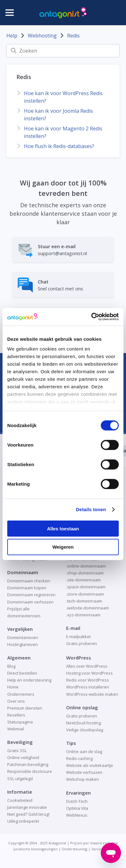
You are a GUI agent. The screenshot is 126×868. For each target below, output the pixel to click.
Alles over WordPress (87, 666)
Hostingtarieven (23, 644)
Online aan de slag (84, 751)
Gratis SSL (17, 751)
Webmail (16, 729)
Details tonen (91, 509)
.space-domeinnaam (86, 587)
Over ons (16, 701)
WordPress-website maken (92, 694)
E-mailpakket (78, 637)
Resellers (16, 715)
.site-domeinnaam (83, 580)
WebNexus (77, 815)
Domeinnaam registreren (31, 595)
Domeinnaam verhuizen (30, 602)
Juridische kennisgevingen (36, 849)
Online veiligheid (23, 757)
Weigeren (63, 547)
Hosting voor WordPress (89, 673)
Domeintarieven (23, 637)
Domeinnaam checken (29, 581)
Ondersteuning (74, 849)
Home (13, 687)
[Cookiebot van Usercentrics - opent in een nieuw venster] (91, 317)
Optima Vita (77, 808)
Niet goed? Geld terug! (28, 814)
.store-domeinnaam (85, 594)
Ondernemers (21, 694)
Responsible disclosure (30, 771)
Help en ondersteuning (29, 680)
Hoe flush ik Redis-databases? (59, 146)
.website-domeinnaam (88, 608)
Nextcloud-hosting (83, 723)
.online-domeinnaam (86, 566)
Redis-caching (79, 758)
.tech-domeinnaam (84, 601)
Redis (73, 36)
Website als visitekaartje (90, 765)
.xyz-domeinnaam (83, 615)
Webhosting (42, 36)
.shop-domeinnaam (85, 573)
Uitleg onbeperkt (23, 821)
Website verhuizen (84, 772)
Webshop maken (83, 779)
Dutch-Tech (77, 801)
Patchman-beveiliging (28, 764)
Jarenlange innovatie (27, 807)
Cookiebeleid (20, 800)
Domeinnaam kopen (27, 588)
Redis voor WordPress (88, 680)
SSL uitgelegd (20, 779)
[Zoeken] (63, 51)
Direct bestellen (22, 673)
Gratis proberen (82, 643)
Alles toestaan (63, 528)
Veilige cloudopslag (85, 730)
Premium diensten (25, 708)
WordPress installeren (88, 687)
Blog (11, 666)
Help (12, 36)
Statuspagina (20, 722)
